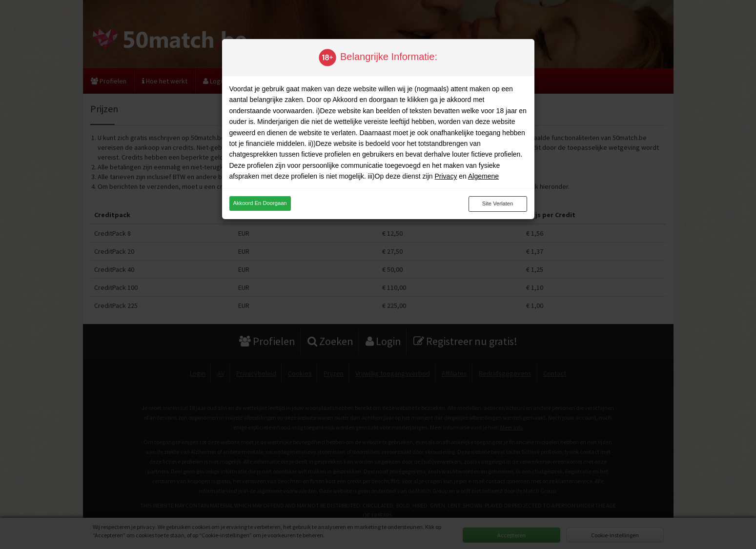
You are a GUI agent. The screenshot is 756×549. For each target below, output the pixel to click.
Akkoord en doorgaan (260, 203)
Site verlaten (498, 203)
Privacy (446, 176)
